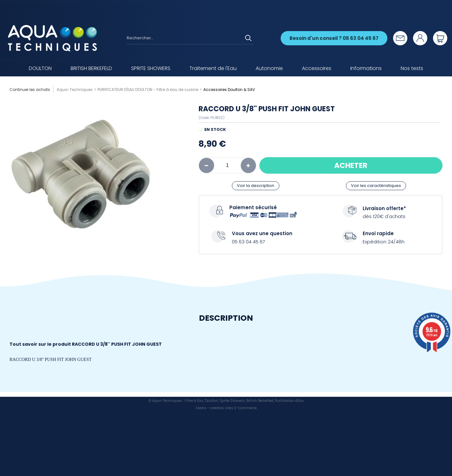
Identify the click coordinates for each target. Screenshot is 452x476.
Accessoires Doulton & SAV (229, 90)
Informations (366, 68)
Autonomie (269, 68)
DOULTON (40, 68)
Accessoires (317, 68)
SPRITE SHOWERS (151, 68)
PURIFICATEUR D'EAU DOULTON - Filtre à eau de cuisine (148, 90)
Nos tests (412, 68)
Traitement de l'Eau (213, 68)
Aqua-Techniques (75, 90)
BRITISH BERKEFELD (91, 68)
